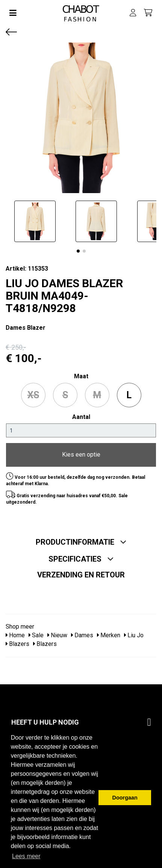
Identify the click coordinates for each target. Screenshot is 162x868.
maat (81, 376)
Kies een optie (81, 455)
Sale (36, 635)
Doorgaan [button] (125, 798)
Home (15, 635)
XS (33, 395)
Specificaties (81, 559)
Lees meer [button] (26, 856)
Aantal (81, 417)
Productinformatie (81, 542)
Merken (109, 635)
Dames (82, 635)
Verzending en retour (81, 575)
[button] (78, 251)
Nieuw (57, 635)
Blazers (17, 644)
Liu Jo (134, 635)
